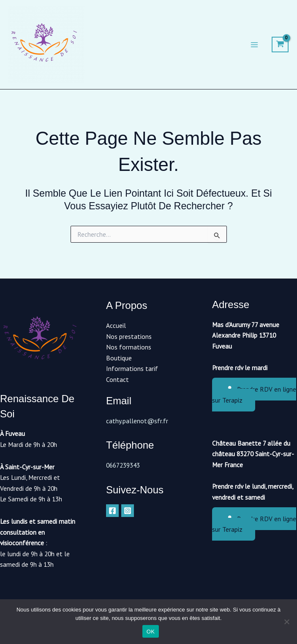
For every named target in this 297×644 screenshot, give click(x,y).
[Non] (286, 622)
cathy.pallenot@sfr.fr (137, 421)
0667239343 (123, 465)
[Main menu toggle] (254, 45)
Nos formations (129, 347)
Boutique (119, 358)
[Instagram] (128, 511)
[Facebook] (112, 511)
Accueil (116, 325)
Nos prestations (129, 336)
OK (151, 632)
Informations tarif (132, 368)
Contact (117, 379)
